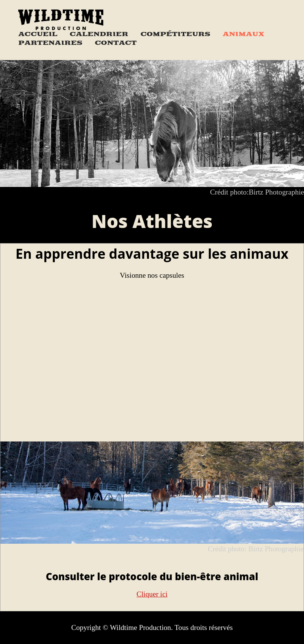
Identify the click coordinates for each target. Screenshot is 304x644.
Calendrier (99, 34)
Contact (116, 43)
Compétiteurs (176, 34)
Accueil (38, 34)
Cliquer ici (152, 594)
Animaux (244, 34)
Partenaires (50, 43)
